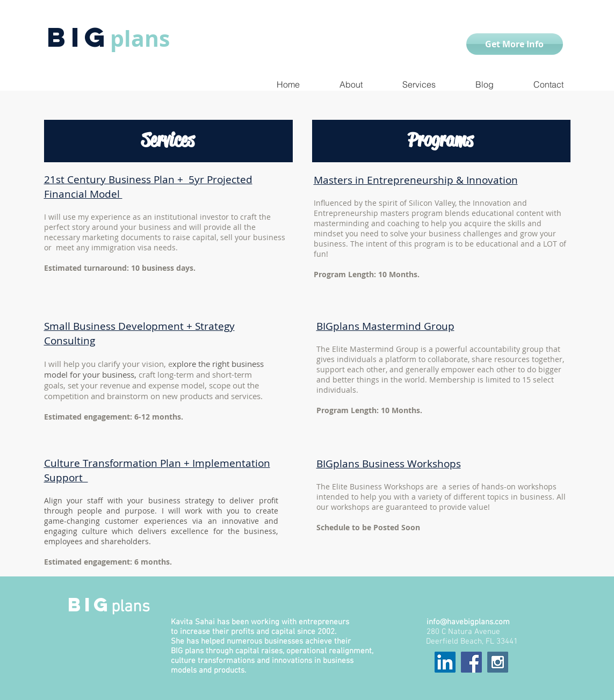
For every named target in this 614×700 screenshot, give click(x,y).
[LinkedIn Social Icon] (445, 662)
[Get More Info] (515, 44)
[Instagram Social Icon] (498, 662)
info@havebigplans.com (468, 622)
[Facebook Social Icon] (471, 662)
